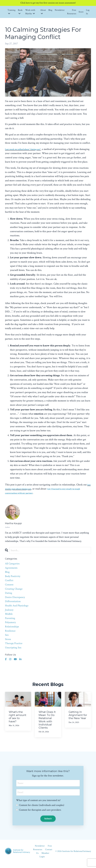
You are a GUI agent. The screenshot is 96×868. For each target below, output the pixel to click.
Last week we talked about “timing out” (27, 149)
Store (81, 12)
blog (7, 577)
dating (9, 598)
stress (8, 644)
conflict (9, 585)
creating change (14, 593)
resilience (10, 635)
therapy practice (14, 648)
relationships (12, 631)
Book (20, 12)
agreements (11, 572)
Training (11, 12)
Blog (50, 10)
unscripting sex (13, 652)
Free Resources (72, 12)
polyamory (10, 627)
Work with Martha (30, 12)
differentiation (13, 606)
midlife (9, 619)
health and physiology (17, 610)
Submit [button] (48, 824)
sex (7, 640)
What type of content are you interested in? (38, 805)
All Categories (12, 568)
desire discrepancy (15, 602)
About (43, 12)
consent (9, 589)
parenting (10, 623)
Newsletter (60, 10)
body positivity (13, 581)
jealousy (9, 614)
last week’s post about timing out (27, 493)
